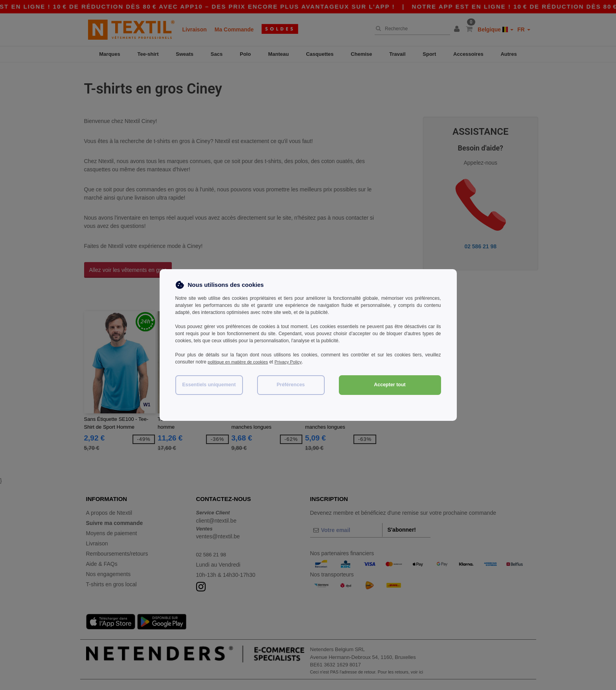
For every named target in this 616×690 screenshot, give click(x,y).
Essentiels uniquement (209, 385)
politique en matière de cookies (240, 362)
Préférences (291, 385)
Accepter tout (390, 385)
